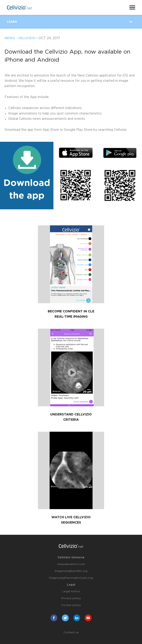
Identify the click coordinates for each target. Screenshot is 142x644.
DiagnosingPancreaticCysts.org (71, 578)
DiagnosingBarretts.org (71, 571)
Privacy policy (71, 598)
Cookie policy (71, 605)
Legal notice (71, 591)
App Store (51, 130)
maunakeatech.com (71, 564)
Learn (12, 22)
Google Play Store (78, 130)
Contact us (71, 632)
